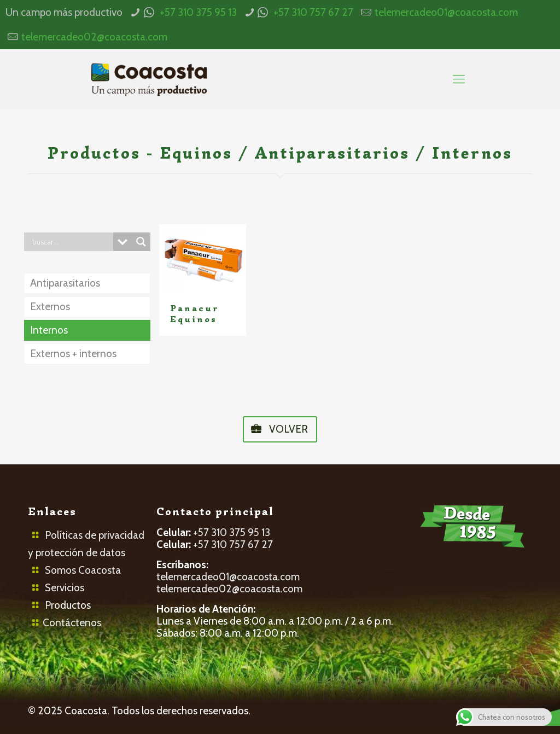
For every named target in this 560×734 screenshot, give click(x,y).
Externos (50, 307)
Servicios (65, 588)
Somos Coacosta (83, 570)
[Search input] (71, 242)
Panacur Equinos (195, 314)
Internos (49, 330)
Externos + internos (73, 354)
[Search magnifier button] (141, 242)
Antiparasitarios (65, 283)
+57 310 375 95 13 (198, 12)
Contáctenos (72, 623)
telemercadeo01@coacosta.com (446, 12)
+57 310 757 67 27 (313, 12)
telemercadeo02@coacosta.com (94, 37)
